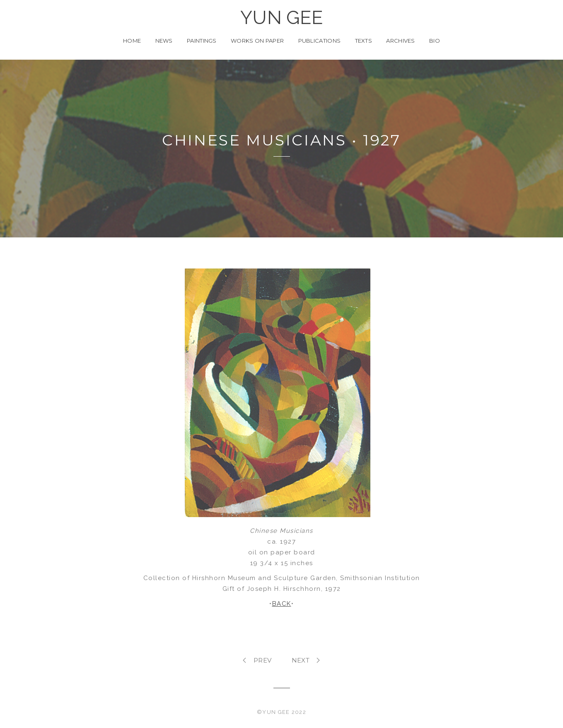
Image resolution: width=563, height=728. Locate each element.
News (164, 41)
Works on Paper (257, 41)
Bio (435, 41)
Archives (400, 41)
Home (132, 41)
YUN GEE (281, 18)
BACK (282, 604)
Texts (364, 41)
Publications (320, 41)
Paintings (202, 41)
